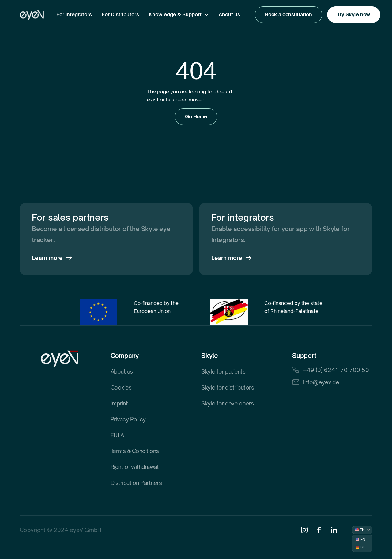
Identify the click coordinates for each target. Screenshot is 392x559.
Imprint (119, 403)
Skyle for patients (223, 371)
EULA (117, 435)
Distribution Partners (136, 483)
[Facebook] (319, 530)
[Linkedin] (334, 530)
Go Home (196, 116)
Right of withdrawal (135, 467)
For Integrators (74, 14)
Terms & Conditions (135, 451)
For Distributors (120, 14)
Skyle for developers (227, 403)
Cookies (121, 387)
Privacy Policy (128, 419)
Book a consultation (288, 14)
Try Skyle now (354, 14)
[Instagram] (304, 530)
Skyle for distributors (228, 387)
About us (229, 14)
